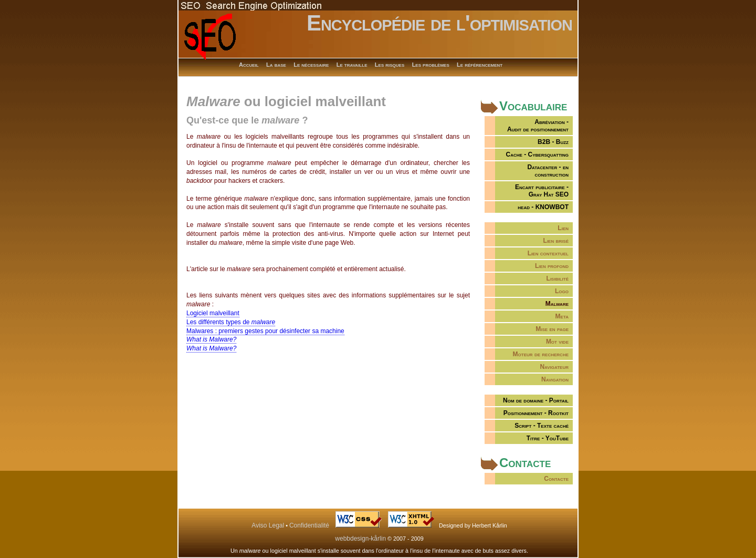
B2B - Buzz (553, 142)
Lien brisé (556, 241)
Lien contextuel (548, 253)
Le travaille (352, 65)
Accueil (249, 65)
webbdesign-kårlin (360, 539)
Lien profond (552, 266)
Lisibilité (558, 278)
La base (276, 65)
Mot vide (557, 342)
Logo (562, 291)
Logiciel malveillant (213, 313)
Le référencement (480, 65)
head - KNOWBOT (543, 207)
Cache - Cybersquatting (537, 154)
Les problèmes (431, 65)
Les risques (390, 65)
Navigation (555, 379)
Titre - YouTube (548, 438)
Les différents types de (231, 322)
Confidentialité (309, 525)
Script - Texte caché (542, 426)
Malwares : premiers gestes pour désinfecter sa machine (265, 331)
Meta (562, 316)
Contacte (556, 479)
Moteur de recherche (541, 354)
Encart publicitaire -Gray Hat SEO (542, 191)
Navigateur (554, 367)
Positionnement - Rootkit (536, 413)
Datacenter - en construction (548, 171)
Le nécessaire (311, 65)
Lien (563, 228)
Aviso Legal (268, 525)
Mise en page (552, 329)
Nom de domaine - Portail (536, 400)
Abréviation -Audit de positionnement (538, 126)
